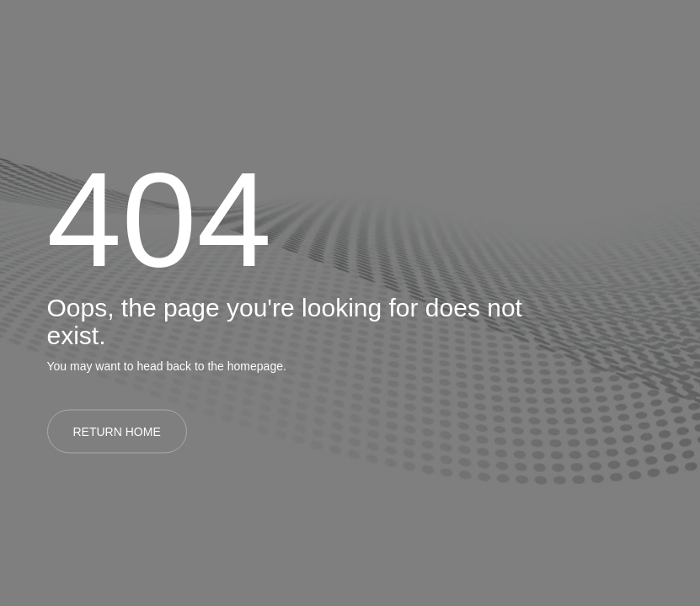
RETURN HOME (117, 432)
